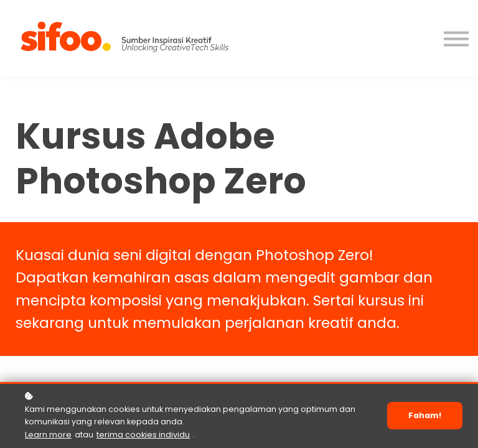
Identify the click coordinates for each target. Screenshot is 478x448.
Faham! (425, 415)
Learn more (48, 435)
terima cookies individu (143, 435)
